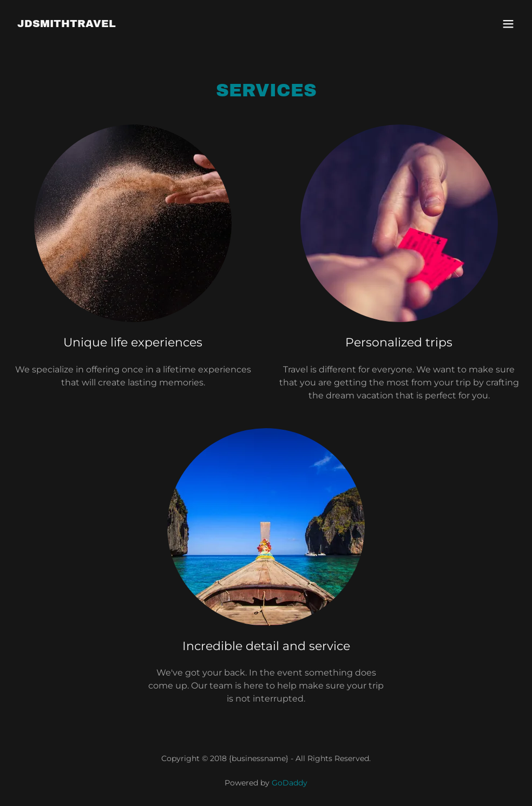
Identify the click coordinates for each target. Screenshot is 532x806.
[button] (508, 24)
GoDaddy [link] (290, 783)
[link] (67, 24)
